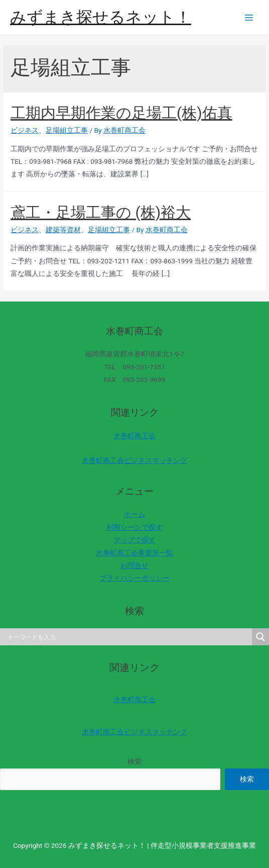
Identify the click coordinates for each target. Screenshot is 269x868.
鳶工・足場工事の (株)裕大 (101, 212)
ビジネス (25, 130)
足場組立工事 (67, 130)
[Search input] (128, 637)
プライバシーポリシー (134, 578)
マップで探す (134, 540)
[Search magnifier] (260, 637)
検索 (134, 761)
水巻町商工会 (134, 436)
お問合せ (134, 565)
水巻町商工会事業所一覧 (134, 553)
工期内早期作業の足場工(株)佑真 (121, 113)
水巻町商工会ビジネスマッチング (134, 460)
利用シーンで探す (134, 527)
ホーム (134, 514)
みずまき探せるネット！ (101, 17)
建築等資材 (63, 230)
